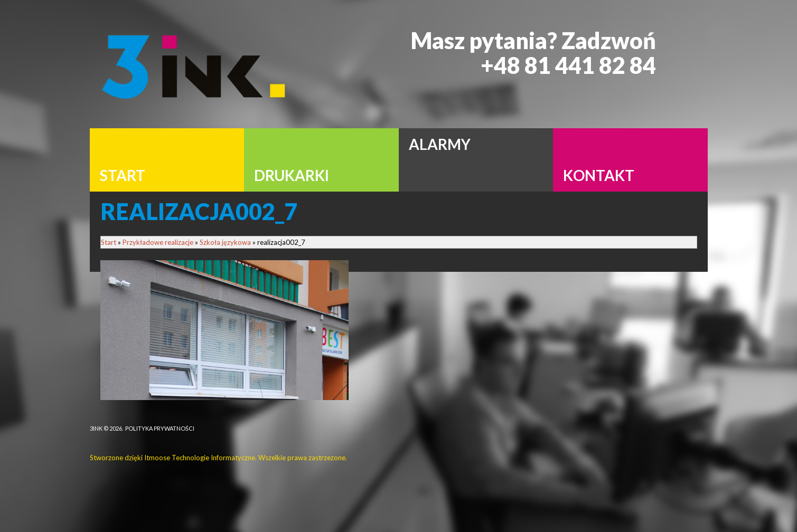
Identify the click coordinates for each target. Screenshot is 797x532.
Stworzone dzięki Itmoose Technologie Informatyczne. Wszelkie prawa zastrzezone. (218, 458)
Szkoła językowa (225, 242)
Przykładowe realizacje (158, 242)
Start (109, 242)
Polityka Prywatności (160, 428)
